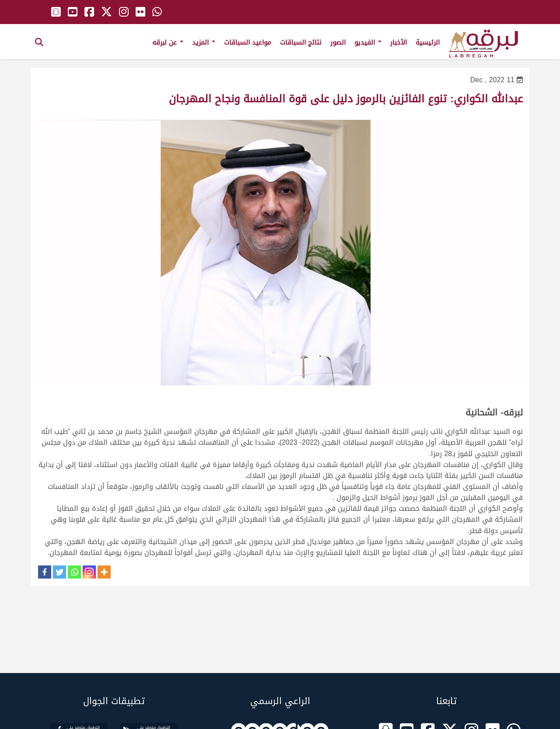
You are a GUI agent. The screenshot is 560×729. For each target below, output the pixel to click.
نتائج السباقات (301, 42)
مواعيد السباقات (248, 42)
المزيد (204, 42)
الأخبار (399, 42)
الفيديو (368, 42)
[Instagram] (89, 572)
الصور (338, 42)
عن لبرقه (168, 42)
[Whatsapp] (74, 572)
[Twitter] (59, 572)
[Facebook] (45, 572)
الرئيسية (428, 42)
